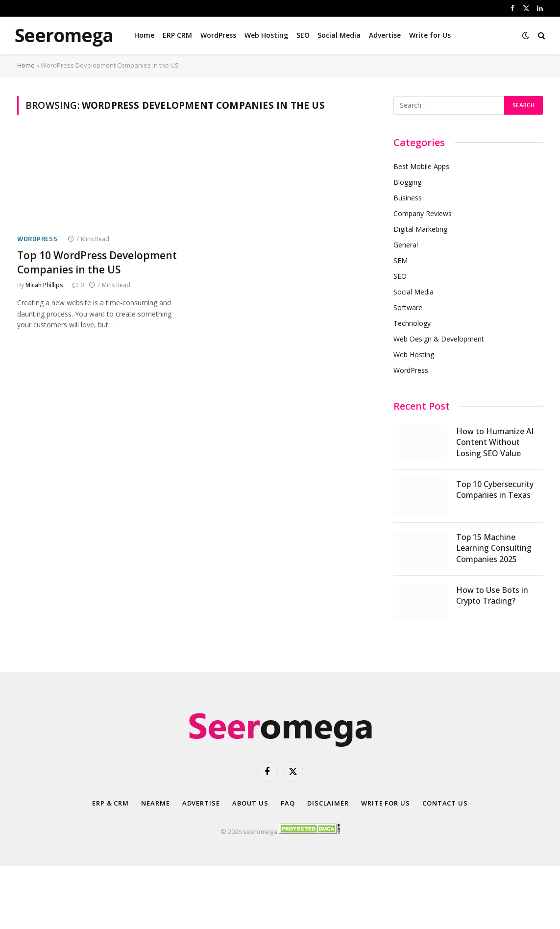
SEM (401, 260)
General (406, 245)
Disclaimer (328, 803)
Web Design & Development (439, 339)
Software (408, 307)
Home (144, 35)
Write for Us (430, 35)
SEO (303, 35)
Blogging (407, 182)
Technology (412, 323)
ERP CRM (177, 35)
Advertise (385, 35)
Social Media (339, 35)
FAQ (288, 803)
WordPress (218, 35)
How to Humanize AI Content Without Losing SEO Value (495, 442)
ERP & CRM (110, 803)
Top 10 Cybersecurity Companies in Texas (495, 490)
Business (408, 198)
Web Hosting (266, 35)
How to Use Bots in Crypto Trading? (492, 596)
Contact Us (445, 803)
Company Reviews (423, 213)
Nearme (155, 803)
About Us (250, 803)
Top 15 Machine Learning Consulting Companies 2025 (494, 548)
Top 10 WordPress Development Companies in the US (97, 262)
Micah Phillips (44, 285)
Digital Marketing (420, 229)
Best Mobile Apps (421, 166)
